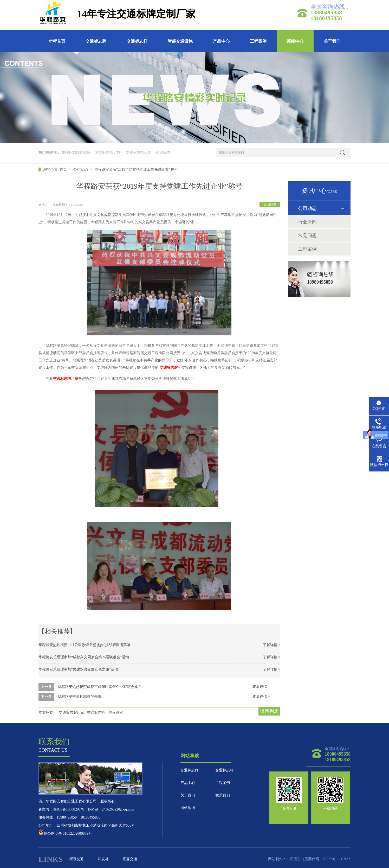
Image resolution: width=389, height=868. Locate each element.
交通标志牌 (96, 41)
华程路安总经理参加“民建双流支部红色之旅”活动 (78, 669)
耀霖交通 (76, 859)
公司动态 (81, 170)
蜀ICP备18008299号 (69, 809)
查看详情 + (261, 687)
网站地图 (188, 808)
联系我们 (223, 795)
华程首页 (57, 41)
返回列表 (270, 205)
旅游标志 (163, 153)
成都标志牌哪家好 (76, 153)
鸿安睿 (103, 859)
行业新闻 (307, 222)
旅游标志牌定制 (108, 153)
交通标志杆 (137, 41)
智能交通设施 (180, 41)
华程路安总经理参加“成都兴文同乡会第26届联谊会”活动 (84, 657)
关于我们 (332, 41)
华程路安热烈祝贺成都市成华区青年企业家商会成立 (100, 687)
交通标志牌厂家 (72, 713)
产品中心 (221, 41)
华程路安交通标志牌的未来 (80, 697)
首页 (64, 170)
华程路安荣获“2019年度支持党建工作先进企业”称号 (136, 170)
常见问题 (307, 235)
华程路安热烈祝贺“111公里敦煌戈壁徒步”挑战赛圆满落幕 (85, 645)
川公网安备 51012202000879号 (65, 834)
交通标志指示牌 (138, 153)
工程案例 (258, 41)
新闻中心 (295, 41)
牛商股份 (294, 859)
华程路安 (116, 713)
